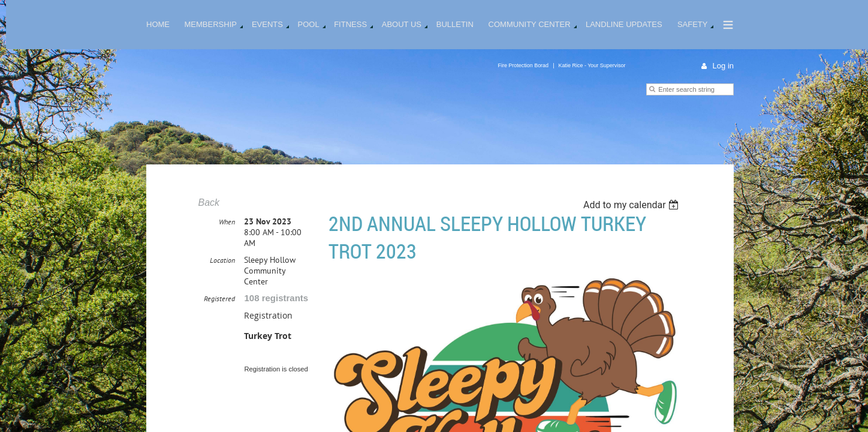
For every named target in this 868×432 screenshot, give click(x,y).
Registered (219, 327)
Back (209, 202)
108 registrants (276, 326)
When (227, 250)
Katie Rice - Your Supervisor (592, 65)
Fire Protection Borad (523, 65)
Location (222, 288)
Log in (723, 66)
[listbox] (633, 205)
